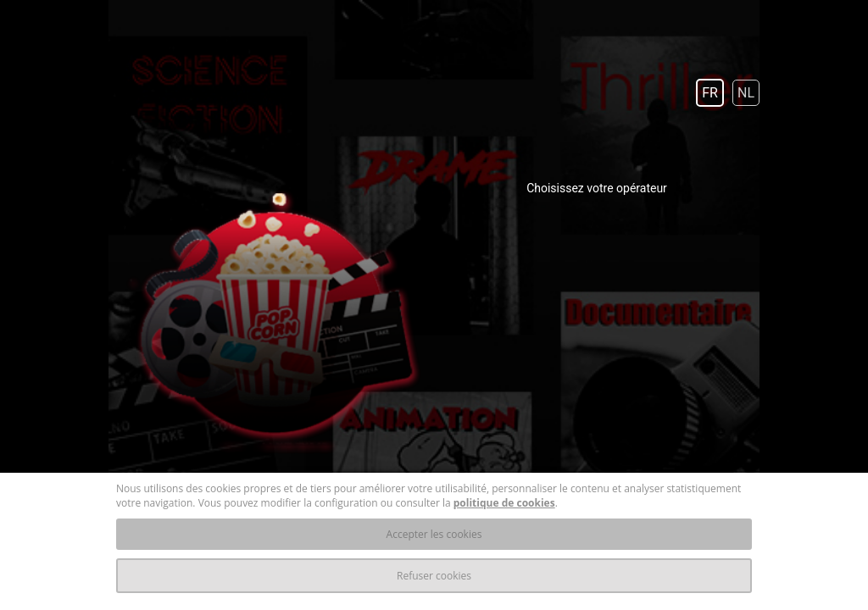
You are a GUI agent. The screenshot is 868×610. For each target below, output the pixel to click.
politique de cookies (504, 503)
